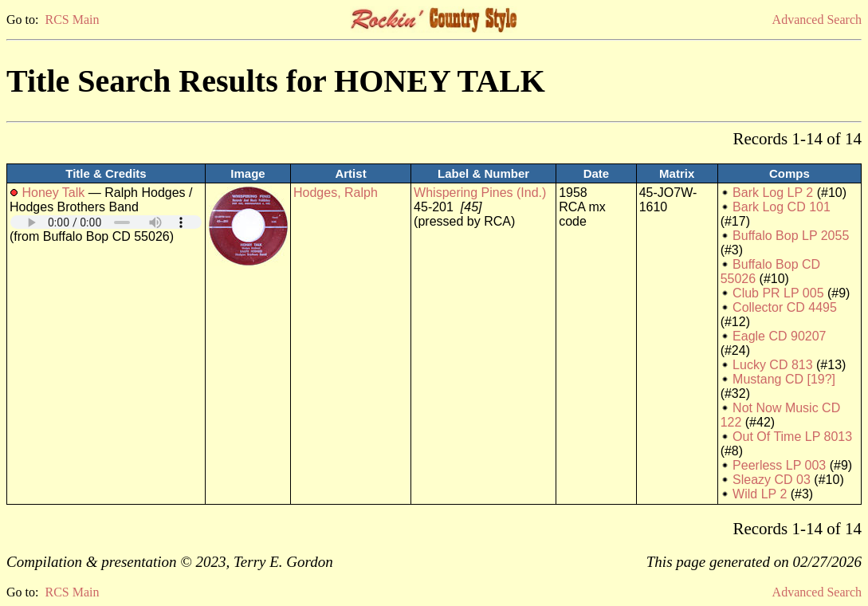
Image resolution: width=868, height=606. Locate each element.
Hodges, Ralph (336, 193)
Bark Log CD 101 (782, 207)
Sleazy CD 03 (772, 480)
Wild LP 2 (760, 494)
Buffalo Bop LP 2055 (791, 236)
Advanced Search (817, 20)
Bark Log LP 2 (773, 193)
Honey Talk (53, 193)
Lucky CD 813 (773, 365)
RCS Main (72, 20)
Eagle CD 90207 (779, 336)
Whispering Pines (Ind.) (480, 193)
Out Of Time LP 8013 (792, 437)
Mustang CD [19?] (784, 379)
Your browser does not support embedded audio (106, 222)
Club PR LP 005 (778, 293)
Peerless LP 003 (779, 465)
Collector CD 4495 (785, 307)
